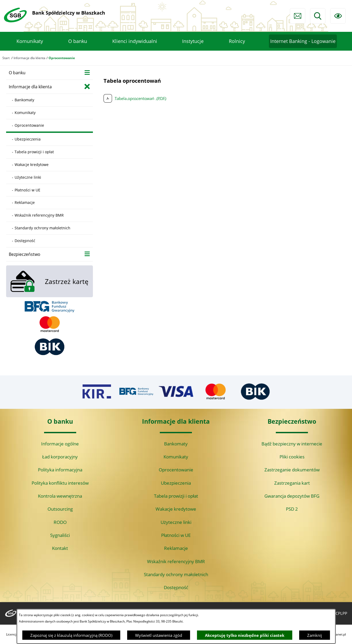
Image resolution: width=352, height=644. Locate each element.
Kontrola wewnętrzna (60, 496)
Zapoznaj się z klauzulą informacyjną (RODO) (71, 635)
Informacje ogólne (60, 444)
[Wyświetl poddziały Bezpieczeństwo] (87, 254)
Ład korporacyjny (60, 457)
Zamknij (315, 635)
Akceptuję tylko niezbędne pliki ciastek (245, 635)
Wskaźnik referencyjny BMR (176, 561)
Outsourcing (60, 509)
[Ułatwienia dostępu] (338, 16)
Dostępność (176, 587)
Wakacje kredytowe (176, 509)
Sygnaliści (60, 535)
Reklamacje (176, 548)
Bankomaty (176, 444)
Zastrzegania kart (292, 483)
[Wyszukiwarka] (318, 16)
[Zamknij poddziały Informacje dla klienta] (87, 86)
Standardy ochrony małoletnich (176, 574)
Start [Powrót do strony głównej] (6, 58)
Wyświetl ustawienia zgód (159, 635)
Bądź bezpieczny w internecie (292, 444)
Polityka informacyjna (60, 470)
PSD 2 (292, 509)
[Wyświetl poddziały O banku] (87, 72)
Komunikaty (176, 457)
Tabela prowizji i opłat (176, 496)
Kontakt (60, 548)
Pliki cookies (292, 457)
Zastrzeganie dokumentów (292, 470)
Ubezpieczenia (176, 483)
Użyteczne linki (176, 522)
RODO (60, 522)
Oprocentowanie (176, 470)
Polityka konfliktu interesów (60, 483)
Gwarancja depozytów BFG (292, 496)
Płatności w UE (176, 535)
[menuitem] (30, 41)
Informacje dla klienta (29, 58)
